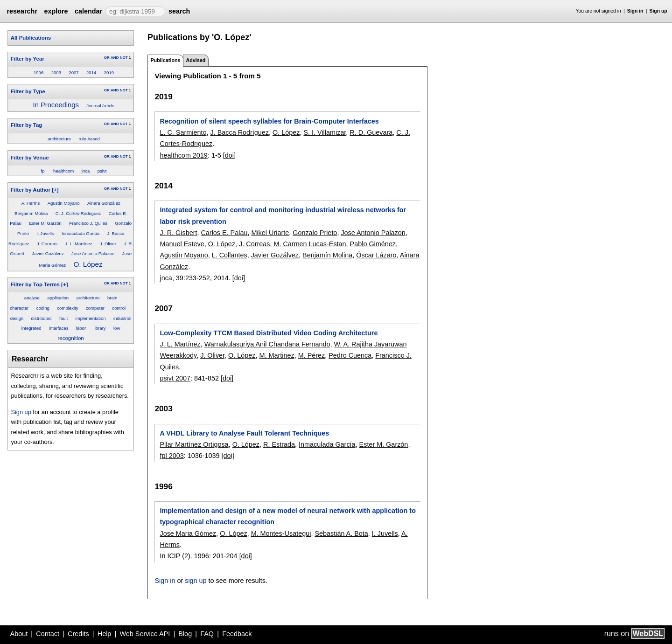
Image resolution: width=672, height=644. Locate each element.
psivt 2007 (175, 378)
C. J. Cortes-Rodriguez (78, 213)
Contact (48, 634)
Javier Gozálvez (48, 253)
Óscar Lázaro (376, 255)
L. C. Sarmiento (183, 132)
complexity (67, 308)
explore (56, 11)
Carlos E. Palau (224, 233)
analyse (32, 298)
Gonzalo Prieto (315, 233)
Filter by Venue (30, 158)
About (19, 634)
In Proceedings (56, 105)
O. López (88, 264)
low (117, 328)
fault (63, 318)
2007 (73, 73)
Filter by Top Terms (35, 284)
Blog (185, 634)
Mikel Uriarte (270, 233)
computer (95, 308)
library (100, 328)
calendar (88, 11)
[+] (55, 190)
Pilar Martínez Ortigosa (194, 444)
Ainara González (104, 203)
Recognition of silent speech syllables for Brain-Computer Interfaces (269, 121)
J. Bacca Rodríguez (239, 132)
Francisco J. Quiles (88, 223)
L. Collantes (230, 255)
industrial (122, 318)
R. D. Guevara (371, 132)
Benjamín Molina (31, 213)
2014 (91, 73)
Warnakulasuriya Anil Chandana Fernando (267, 344)
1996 (38, 73)
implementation (91, 318)
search (179, 11)
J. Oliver (108, 244)
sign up (196, 581)
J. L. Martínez (78, 244)
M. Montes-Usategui (281, 533)
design (17, 318)
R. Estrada (279, 444)
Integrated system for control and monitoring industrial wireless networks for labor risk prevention (283, 215)
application (58, 298)
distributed (41, 318)
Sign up (658, 11)
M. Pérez (312, 355)
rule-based (89, 139)
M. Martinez (277, 355)
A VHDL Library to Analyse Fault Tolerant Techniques (244, 433)
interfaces (59, 328)
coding (43, 308)
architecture (59, 139)
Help (105, 634)
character (19, 308)
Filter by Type (28, 91)
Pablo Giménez (373, 244)
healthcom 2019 (183, 155)
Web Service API (145, 634)
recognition (70, 338)
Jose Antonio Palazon (93, 253)
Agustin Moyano (64, 203)
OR (107, 58)
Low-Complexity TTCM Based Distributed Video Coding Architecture (269, 333)
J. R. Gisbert (178, 233)
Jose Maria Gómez (188, 533)
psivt (102, 171)
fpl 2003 (171, 456)
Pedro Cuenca (350, 355)
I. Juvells (45, 233)
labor (81, 328)
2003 (56, 73)
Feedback (237, 634)
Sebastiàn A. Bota (341, 533)
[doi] (229, 155)
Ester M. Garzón (45, 223)
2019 (109, 73)
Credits (78, 634)
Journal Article (100, 106)
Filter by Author (31, 190)
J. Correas (47, 244)
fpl (43, 171)
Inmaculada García (80, 233)
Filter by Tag (27, 125)
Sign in (635, 11)
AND (115, 58)
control (119, 308)
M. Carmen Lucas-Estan (310, 244)
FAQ (207, 634)
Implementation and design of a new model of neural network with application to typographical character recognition (288, 516)
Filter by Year (28, 59)
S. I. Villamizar (325, 132)
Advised (196, 60)
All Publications (31, 38)
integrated (31, 328)
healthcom (63, 171)
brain (112, 298)
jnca (86, 171)
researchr (22, 11)
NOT (124, 58)
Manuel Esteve (182, 244)
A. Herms (30, 203)
